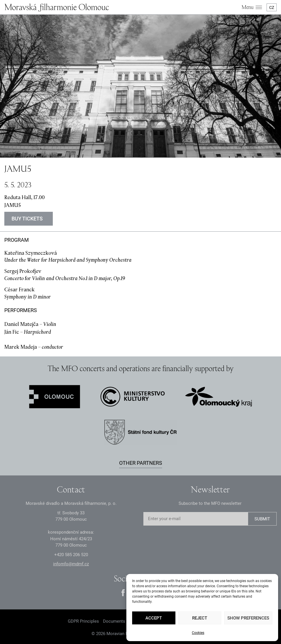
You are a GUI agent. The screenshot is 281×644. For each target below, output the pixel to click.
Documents (114, 621)
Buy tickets (27, 219)
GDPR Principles (83, 621)
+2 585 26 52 (71, 555)
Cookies (198, 633)
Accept (154, 618)
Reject (200, 618)
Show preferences (248, 618)
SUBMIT (262, 519)
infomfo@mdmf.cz (71, 564)
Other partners (141, 463)
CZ (272, 7)
